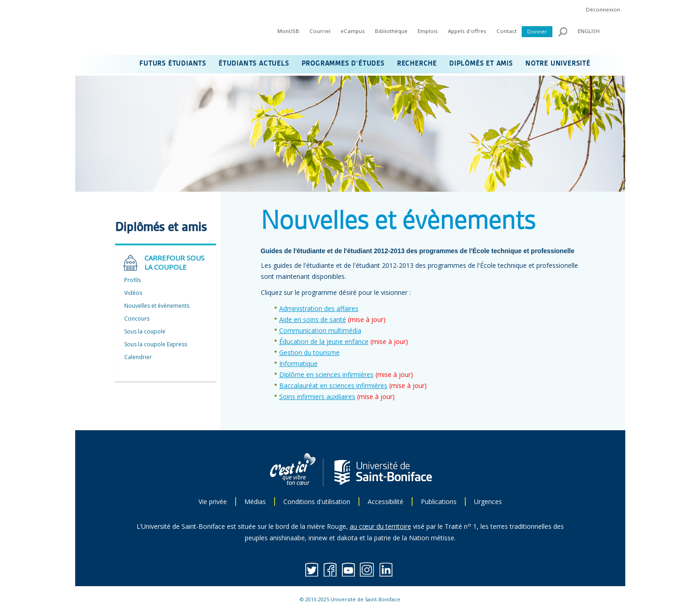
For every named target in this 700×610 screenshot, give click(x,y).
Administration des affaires (319, 308)
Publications (439, 502)
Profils (132, 280)
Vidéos (133, 293)
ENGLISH (589, 31)
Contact (507, 31)
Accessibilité (386, 502)
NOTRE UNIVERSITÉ (558, 64)
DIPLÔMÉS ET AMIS (481, 64)
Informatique (298, 363)
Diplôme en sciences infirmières (326, 374)
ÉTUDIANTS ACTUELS (254, 64)
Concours (137, 319)
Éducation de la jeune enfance (324, 341)
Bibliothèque (391, 31)
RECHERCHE (417, 64)
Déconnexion (603, 9)
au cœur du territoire (380, 526)
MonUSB (288, 31)
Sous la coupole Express (156, 344)
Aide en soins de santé (313, 319)
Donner (537, 31)
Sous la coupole (145, 331)
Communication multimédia (320, 330)
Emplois (428, 31)
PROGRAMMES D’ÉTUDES (343, 64)
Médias (255, 502)
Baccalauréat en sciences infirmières (333, 385)
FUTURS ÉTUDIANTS (173, 64)
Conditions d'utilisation (317, 502)
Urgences (488, 502)
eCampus (353, 31)
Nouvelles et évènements (157, 306)
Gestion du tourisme (309, 352)
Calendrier (138, 357)
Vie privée (213, 502)
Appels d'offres (467, 31)
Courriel (320, 31)
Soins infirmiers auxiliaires (317, 396)
